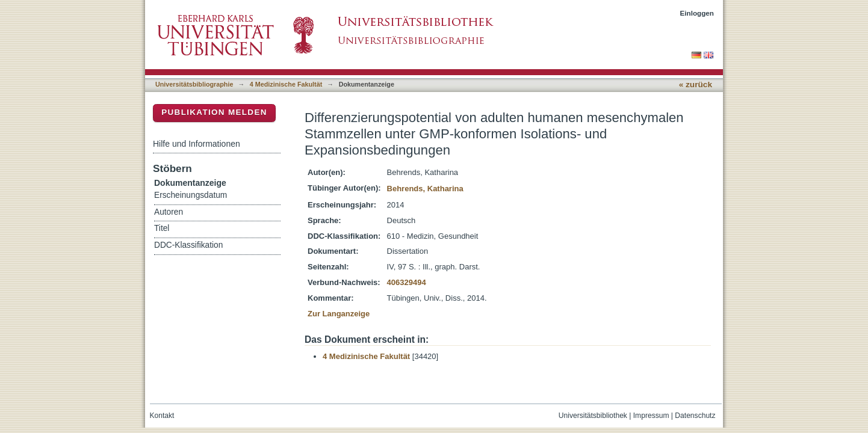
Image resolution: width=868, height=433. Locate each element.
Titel (162, 228)
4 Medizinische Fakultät (286, 84)
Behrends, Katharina (425, 189)
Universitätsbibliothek (593, 416)
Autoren (169, 212)
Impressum (651, 416)
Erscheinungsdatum (191, 195)
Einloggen (697, 13)
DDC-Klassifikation (188, 245)
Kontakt (162, 416)
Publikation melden (214, 112)
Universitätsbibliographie (194, 84)
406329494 (407, 282)
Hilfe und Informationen (197, 144)
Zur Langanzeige (339, 314)
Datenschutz (695, 416)
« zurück (696, 84)
